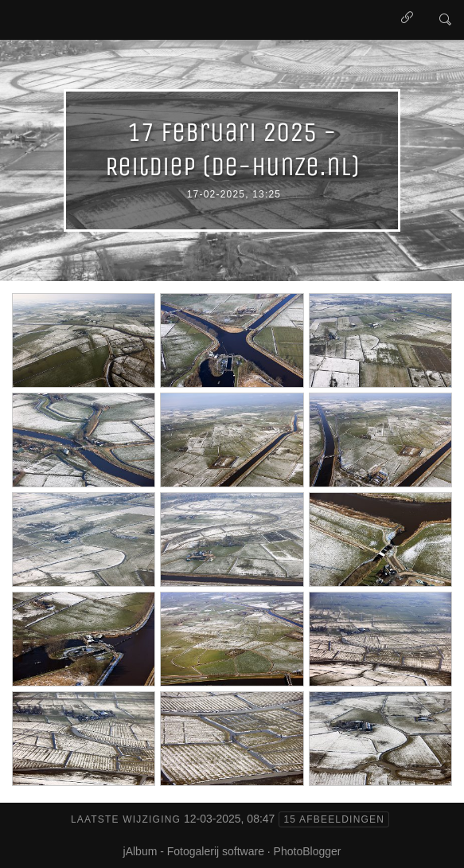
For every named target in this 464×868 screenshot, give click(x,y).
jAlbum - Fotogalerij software (194, 851)
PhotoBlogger (308, 851)
